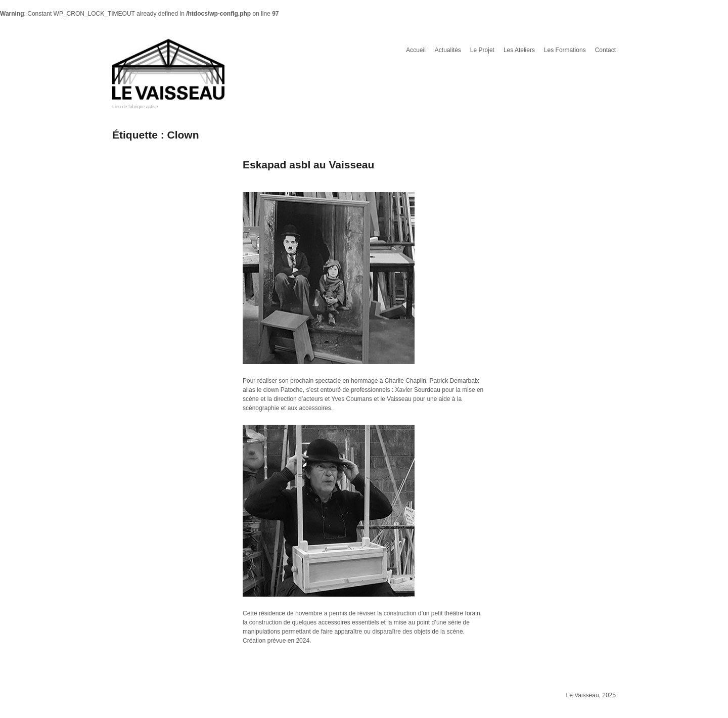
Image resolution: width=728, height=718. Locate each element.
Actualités (448, 50)
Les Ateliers (519, 50)
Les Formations (565, 50)
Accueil (416, 50)
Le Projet (482, 50)
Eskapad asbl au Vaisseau (308, 165)
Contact (605, 50)
